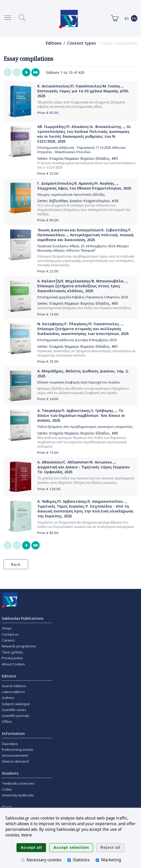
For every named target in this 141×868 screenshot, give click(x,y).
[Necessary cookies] (23, 860)
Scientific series (14, 710)
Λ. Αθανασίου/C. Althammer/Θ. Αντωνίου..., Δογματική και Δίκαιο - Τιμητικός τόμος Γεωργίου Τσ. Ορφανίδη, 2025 (83, 467)
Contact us (10, 634)
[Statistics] (69, 860)
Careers (8, 640)
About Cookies (13, 664)
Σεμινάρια (10, 744)
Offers (7, 722)
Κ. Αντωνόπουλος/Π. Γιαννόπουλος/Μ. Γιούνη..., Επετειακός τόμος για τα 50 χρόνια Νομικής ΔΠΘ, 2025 (83, 91)
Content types (82, 43)
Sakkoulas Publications (23, 618)
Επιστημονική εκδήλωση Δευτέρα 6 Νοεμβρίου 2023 (77, 340)
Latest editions (13, 692)
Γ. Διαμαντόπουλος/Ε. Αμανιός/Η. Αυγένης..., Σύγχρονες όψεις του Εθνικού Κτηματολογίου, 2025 (84, 186)
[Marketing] (97, 860)
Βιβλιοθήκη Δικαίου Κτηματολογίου (80, 201)
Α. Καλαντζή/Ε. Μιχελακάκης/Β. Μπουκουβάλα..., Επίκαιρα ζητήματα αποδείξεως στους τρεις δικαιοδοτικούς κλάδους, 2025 (82, 286)
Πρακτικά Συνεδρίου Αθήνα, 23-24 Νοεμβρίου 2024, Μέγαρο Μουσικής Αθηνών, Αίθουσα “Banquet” (83, 248)
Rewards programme (19, 646)
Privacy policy (12, 658)
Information (13, 733)
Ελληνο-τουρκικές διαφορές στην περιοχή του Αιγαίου (79, 382)
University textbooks (18, 795)
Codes (7, 789)
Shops (7, 628)
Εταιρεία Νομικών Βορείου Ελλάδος (79, 158)
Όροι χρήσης (12, 652)
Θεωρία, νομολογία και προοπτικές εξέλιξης (71, 195)
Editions (54, 43)
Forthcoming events (17, 749)
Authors (8, 698)
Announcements (15, 755)
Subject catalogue (16, 704)
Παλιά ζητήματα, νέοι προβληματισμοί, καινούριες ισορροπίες (85, 427)
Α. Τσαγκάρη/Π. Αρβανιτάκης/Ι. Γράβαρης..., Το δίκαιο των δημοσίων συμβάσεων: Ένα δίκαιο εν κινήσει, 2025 (81, 415)
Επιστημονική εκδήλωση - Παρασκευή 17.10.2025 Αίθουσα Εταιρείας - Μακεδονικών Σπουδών (81, 150)
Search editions (14, 686)
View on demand (15, 761)
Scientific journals (16, 716)
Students (10, 773)
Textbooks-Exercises (18, 783)
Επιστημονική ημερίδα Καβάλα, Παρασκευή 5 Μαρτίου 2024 (83, 297)
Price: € (48, 113)
